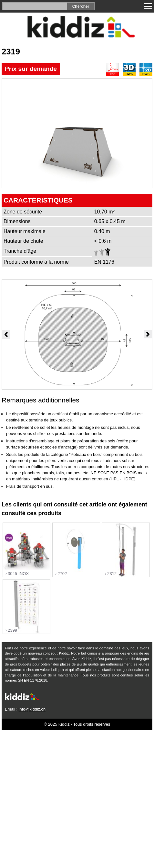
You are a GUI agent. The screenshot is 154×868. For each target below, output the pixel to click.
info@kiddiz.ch (32, 709)
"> (26, 550)
